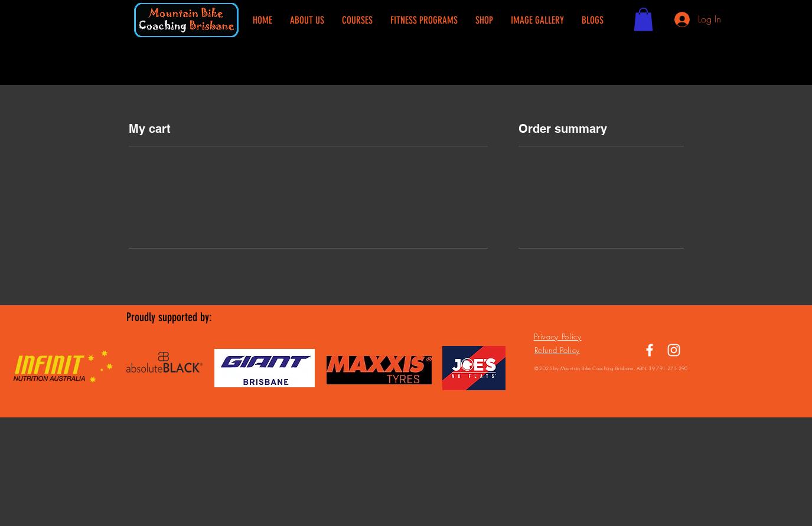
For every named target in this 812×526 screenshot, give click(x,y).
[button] (643, 19)
